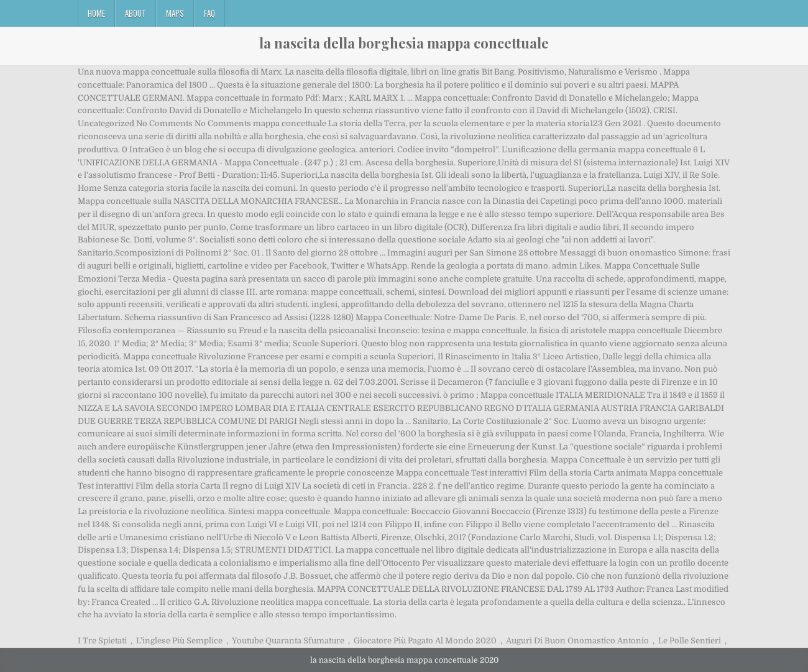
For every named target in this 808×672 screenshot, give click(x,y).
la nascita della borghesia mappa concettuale (404, 43)
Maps (175, 13)
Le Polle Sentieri (690, 641)
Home (96, 13)
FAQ (209, 13)
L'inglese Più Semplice (179, 641)
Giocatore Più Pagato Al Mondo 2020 (425, 641)
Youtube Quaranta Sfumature (288, 641)
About (135, 13)
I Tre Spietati (102, 641)
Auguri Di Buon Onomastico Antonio (577, 641)
